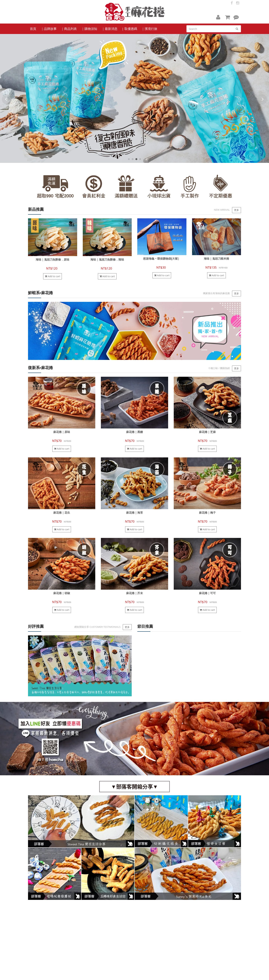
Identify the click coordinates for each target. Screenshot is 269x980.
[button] (218, 17)
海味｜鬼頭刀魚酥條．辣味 (107, 260)
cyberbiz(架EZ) (92, 975)
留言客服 (141, 938)
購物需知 (141, 928)
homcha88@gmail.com (191, 944)
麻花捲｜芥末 (134, 593)
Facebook (40, 924)
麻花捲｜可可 (207, 593)
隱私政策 (141, 934)
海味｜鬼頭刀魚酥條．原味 (52, 260)
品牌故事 (105, 928)
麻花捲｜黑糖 (134, 432)
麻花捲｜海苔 (134, 513)
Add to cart (52, 276)
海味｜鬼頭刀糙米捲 (216, 259)
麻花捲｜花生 (62, 513)
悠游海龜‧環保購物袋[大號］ (162, 259)
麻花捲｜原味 (62, 432)
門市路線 (105, 931)
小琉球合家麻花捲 (38, 975)
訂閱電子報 (219, 916)
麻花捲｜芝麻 (207, 432)
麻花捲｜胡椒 (62, 593)
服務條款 (141, 931)
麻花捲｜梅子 (207, 513)
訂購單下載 (106, 934)
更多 (236, 210)
